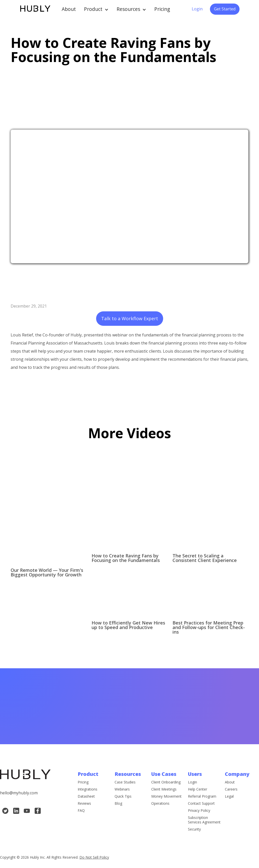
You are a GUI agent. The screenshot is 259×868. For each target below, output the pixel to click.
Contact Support (201, 804)
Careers (231, 790)
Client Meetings (164, 790)
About (69, 9)
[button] (96, 9)
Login (197, 9)
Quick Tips (123, 797)
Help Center (198, 790)
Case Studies (125, 783)
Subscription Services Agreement (204, 821)
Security (194, 830)
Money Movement (166, 797)
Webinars (122, 790)
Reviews (84, 804)
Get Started (225, 9)
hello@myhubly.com (19, 793)
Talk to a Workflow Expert (130, 318)
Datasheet (86, 797)
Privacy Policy (199, 812)
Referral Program (202, 797)
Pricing (162, 9)
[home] (35, 9)
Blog (118, 804)
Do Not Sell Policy (94, 857)
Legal (229, 797)
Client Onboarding (166, 783)
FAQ (81, 811)
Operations (160, 804)
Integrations (88, 790)
